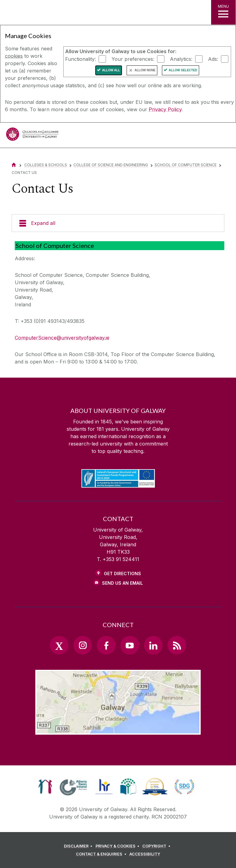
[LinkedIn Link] (153, 645)
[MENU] (223, 12)
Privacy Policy (165, 109)
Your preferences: (133, 59)
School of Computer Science (186, 165)
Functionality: (81, 59)
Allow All (111, 70)
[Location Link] (118, 730)
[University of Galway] (32, 136)
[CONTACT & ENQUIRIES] (102, 854)
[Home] (14, 165)
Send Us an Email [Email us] (122, 583)
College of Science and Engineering (111, 165)
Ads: (213, 59)
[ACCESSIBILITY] (145, 854)
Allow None (145, 70)
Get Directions (122, 573)
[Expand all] (118, 223)
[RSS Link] (177, 645)
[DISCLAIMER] (79, 846)
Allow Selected (183, 70)
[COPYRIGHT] (157, 846)
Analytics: (181, 59)
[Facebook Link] (106, 645)
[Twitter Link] (59, 645)
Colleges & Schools (46, 165)
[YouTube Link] (130, 645)
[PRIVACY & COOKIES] (118, 846)
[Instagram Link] (83, 645)
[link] (45, 787)
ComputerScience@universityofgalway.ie (62, 338)
